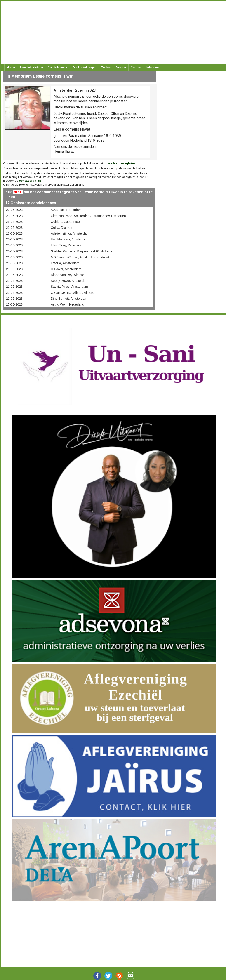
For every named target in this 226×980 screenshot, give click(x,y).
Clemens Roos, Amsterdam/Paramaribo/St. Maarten (88, 216)
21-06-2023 (14, 257)
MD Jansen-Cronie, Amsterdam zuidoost (80, 257)
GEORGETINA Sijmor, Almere (73, 293)
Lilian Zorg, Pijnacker (66, 245)
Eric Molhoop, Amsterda (68, 239)
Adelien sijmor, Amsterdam (70, 233)
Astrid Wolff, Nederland (67, 304)
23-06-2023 (14, 210)
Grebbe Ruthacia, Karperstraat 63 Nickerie (82, 251)
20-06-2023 (14, 239)
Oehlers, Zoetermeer (66, 222)
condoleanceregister (120, 163)
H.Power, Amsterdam (66, 269)
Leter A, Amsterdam (65, 263)
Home (11, 67)
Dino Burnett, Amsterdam (69, 299)
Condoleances (58, 67)
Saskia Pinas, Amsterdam (69, 287)
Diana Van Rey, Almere (67, 275)
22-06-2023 (14, 228)
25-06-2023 (14, 304)
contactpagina (30, 181)
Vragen (121, 67)
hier (18, 192)
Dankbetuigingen (84, 67)
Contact (136, 67)
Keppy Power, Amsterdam (70, 281)
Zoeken (106, 67)
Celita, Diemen (61, 228)
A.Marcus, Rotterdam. (67, 210)
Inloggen (153, 67)
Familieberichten (31, 67)
